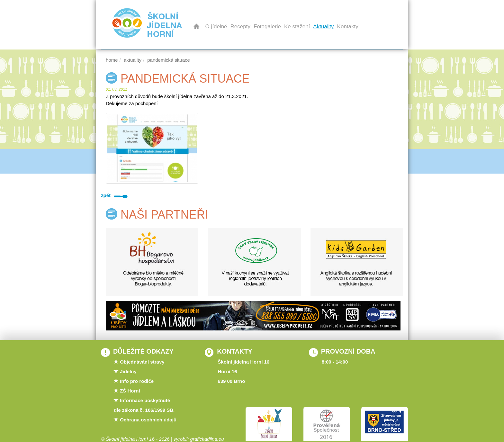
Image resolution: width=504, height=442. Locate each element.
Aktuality (323, 27)
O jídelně (216, 27)
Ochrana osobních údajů (148, 420)
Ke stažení (297, 27)
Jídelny (128, 371)
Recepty (240, 27)
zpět (116, 195)
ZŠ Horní (130, 391)
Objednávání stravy (142, 362)
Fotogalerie (267, 27)
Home (112, 60)
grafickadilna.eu (207, 439)
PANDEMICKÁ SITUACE (169, 60)
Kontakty (348, 27)
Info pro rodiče (137, 381)
